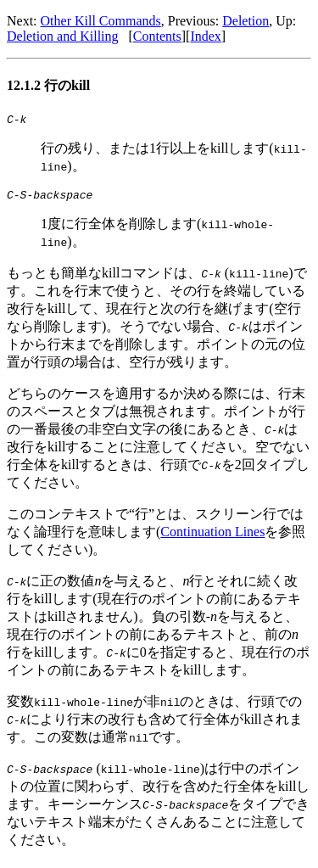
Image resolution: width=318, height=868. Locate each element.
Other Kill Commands (101, 21)
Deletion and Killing (63, 36)
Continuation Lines (212, 537)
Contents (157, 36)
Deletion (245, 21)
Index (205, 36)
